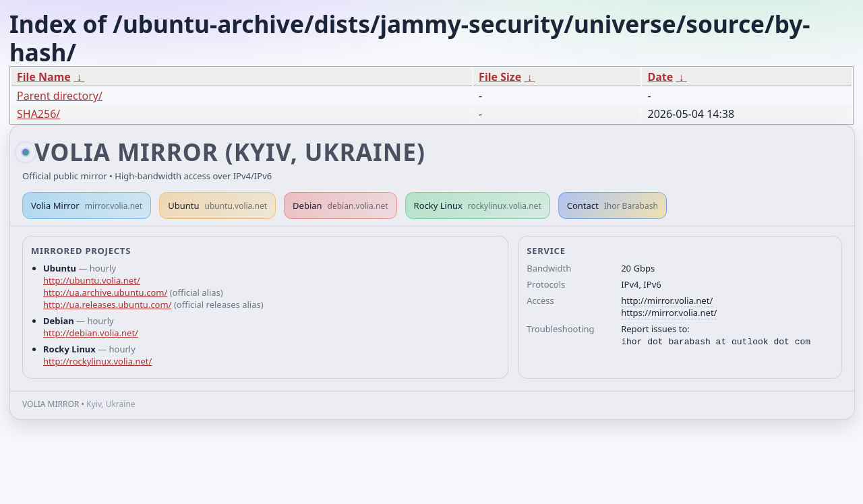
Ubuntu (217, 206)
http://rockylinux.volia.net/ (97, 361)
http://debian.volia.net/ (91, 333)
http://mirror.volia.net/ (667, 301)
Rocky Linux (478, 206)
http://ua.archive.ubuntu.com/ (105, 292)
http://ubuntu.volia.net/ (92, 280)
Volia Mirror (87, 206)
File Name (44, 77)
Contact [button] (613, 206)
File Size (500, 77)
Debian (340, 206)
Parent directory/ (60, 96)
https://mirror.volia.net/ (669, 313)
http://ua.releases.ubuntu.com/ (107, 305)
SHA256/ (38, 114)
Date (660, 77)
